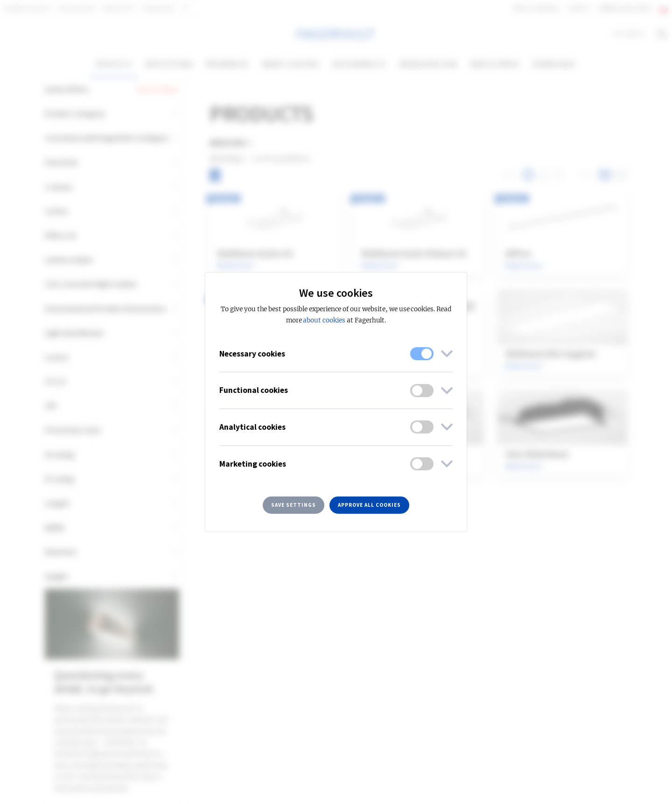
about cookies (324, 320)
